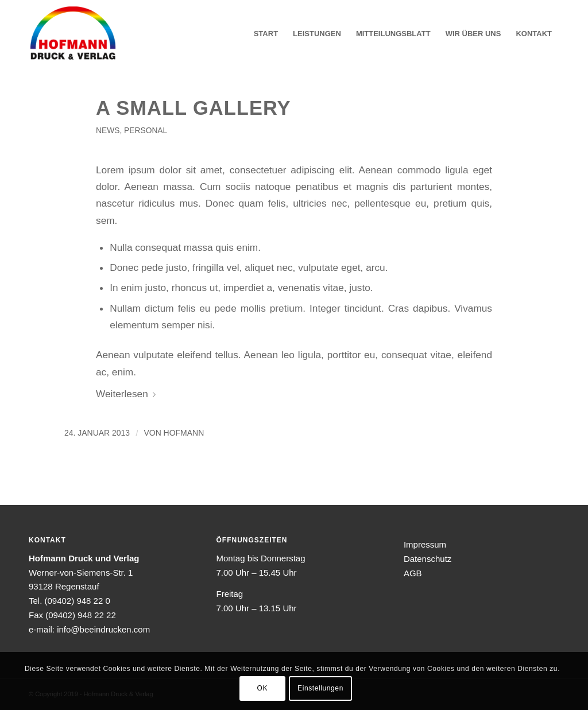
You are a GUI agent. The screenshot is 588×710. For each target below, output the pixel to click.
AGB (413, 573)
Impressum (425, 544)
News (108, 131)
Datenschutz (428, 559)
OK (263, 688)
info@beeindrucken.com (103, 629)
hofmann (184, 433)
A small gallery (194, 108)
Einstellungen (320, 688)
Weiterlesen (128, 394)
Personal (146, 131)
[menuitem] (266, 34)
